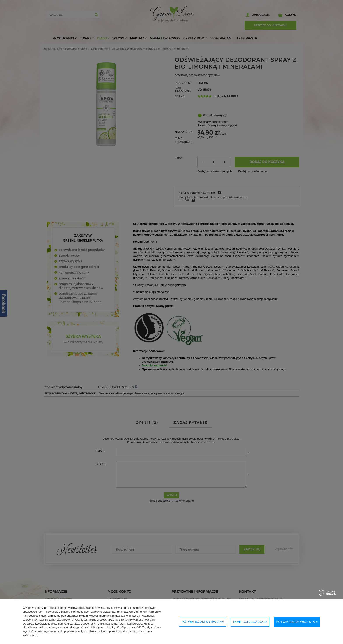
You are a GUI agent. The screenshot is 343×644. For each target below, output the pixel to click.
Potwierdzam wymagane (203, 622)
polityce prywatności (141, 616)
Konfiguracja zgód (250, 622)
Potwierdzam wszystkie (297, 622)
